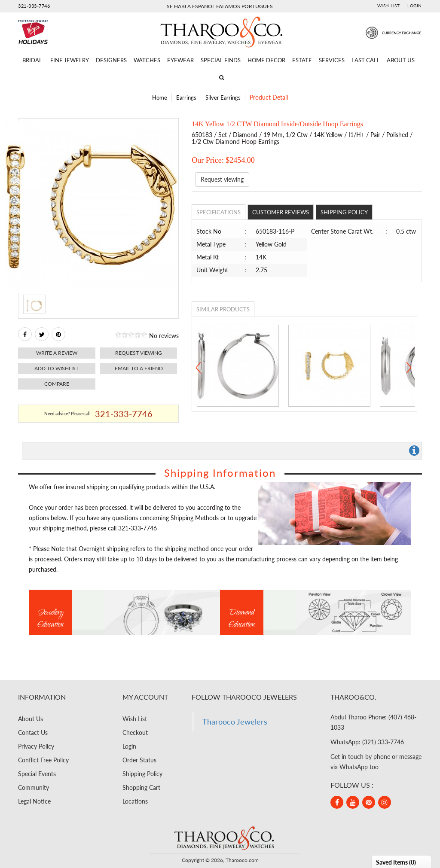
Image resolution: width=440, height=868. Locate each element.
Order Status (139, 760)
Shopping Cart (141, 787)
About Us (401, 60)
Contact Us (33, 732)
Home (160, 97)
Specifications (218, 212)
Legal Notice (34, 801)
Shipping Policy (344, 212)
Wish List (389, 6)
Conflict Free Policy (43, 760)
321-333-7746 (34, 6)
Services (332, 60)
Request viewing (139, 353)
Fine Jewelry (70, 60)
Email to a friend (139, 368)
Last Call (366, 60)
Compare (57, 384)
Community (34, 787)
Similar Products (223, 309)
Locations (135, 801)
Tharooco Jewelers (235, 722)
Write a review (57, 353)
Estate (302, 60)
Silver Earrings (223, 97)
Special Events (37, 774)
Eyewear (180, 60)
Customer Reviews (281, 212)
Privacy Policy (36, 746)
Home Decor (266, 60)
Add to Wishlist (57, 368)
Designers (111, 60)
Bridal (32, 60)
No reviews (164, 336)
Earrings (186, 97)
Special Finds (221, 60)
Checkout (135, 732)
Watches (147, 60)
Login (415, 6)
